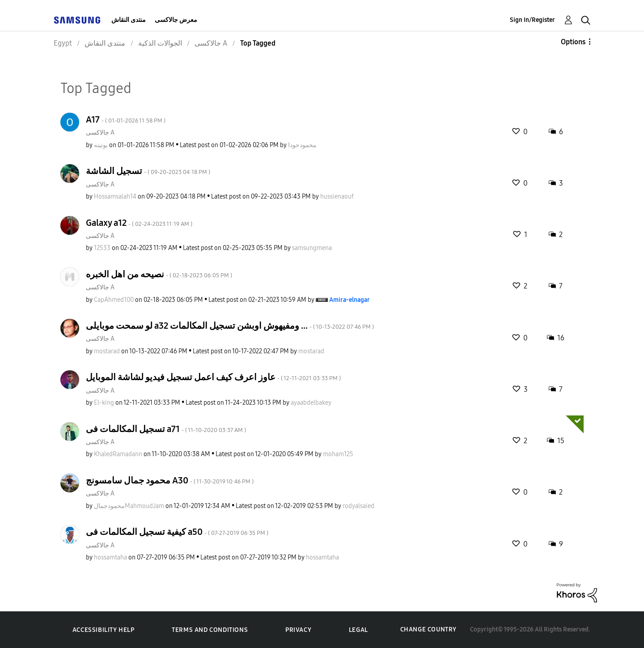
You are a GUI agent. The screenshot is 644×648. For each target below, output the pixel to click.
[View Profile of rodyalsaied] (358, 506)
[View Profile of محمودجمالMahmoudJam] (129, 506)
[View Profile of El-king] (104, 403)
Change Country (428, 629)
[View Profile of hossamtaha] (110, 557)
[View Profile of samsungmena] (312, 248)
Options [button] (573, 42)
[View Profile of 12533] (102, 248)
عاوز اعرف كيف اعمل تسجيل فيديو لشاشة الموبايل (213, 377)
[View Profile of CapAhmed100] (114, 300)
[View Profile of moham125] (338, 454)
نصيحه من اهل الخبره (159, 274)
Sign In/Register (532, 20)
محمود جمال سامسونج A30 (170, 480)
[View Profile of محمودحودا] (302, 145)
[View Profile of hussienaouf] (337, 197)
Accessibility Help (104, 630)
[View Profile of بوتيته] (101, 145)
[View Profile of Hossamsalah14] (115, 197)
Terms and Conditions (210, 630)
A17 (126, 119)
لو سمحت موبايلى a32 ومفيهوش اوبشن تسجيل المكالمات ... (230, 326)
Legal (358, 630)
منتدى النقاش (129, 20)
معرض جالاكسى (176, 20)
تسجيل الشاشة (148, 171)
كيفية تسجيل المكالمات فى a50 (177, 532)
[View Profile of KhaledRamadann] (118, 454)
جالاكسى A (100, 133)
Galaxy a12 (139, 223)
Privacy (298, 630)
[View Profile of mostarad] (107, 351)
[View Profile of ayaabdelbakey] (311, 403)
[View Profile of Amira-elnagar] (350, 300)
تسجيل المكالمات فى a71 (166, 429)
